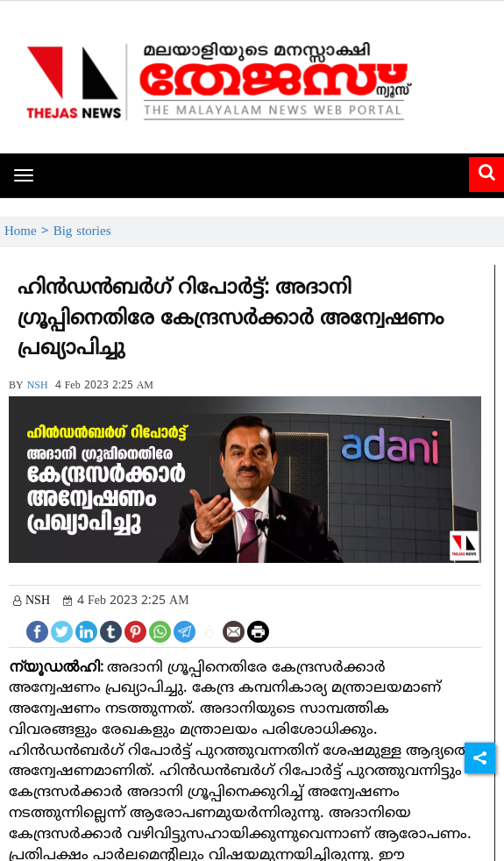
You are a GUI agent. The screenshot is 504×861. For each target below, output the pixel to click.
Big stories (82, 232)
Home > (29, 232)
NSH (38, 386)
